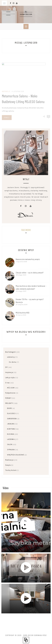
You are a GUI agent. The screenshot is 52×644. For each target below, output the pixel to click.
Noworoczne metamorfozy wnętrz (28, 259)
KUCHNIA (11, 434)
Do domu (13, 362)
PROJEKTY (9, 403)
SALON (10, 444)
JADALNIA (11, 424)
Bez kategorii (10, 352)
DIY (6, 367)
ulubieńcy (11, 357)
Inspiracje (9, 372)
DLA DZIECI (11, 413)
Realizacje (9, 460)
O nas (7, 383)
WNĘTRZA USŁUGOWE (16, 455)
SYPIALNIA (11, 450)
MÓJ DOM (11, 388)
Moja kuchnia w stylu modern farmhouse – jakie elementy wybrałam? (31, 287)
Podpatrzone (10, 393)
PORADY (8, 398)
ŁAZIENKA (11, 439)
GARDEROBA (12, 419)
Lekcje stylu (10, 378)
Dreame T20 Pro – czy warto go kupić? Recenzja (30, 301)
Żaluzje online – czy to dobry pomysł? (30, 273)
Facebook (26, 230)
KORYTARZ (11, 429)
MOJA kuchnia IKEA (23, 313)
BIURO (10, 408)
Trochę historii (11, 470)
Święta (8, 465)
